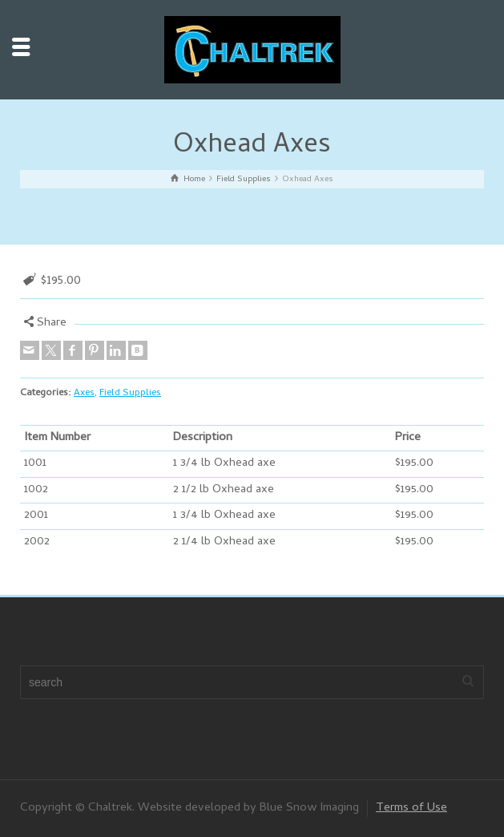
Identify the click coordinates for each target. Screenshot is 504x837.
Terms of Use (411, 808)
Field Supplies (130, 393)
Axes (84, 393)
